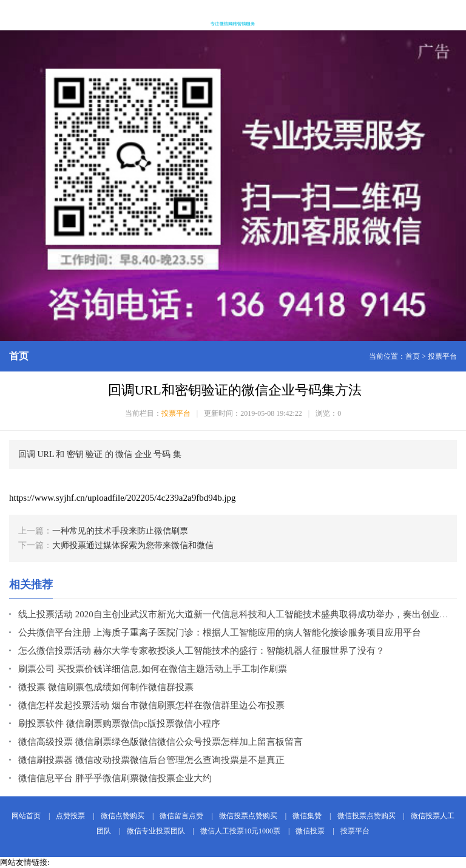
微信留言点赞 (181, 816)
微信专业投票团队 (156, 831)
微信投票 (310, 831)
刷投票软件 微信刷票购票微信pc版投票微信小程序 (119, 724)
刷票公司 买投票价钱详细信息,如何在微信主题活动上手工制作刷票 (153, 669)
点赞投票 (70, 816)
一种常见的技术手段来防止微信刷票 (120, 531)
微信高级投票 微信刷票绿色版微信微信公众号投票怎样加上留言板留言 (160, 742)
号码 (162, 454)
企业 (143, 454)
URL (46, 454)
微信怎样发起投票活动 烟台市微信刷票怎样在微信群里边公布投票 (151, 705)
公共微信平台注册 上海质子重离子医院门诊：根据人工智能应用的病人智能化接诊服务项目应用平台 (220, 632)
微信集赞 (307, 816)
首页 (413, 356)
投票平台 (442, 356)
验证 (94, 454)
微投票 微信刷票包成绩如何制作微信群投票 (106, 687)
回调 (27, 454)
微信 (124, 454)
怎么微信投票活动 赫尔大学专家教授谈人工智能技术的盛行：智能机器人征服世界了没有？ (201, 651)
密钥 (75, 454)
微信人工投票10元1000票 (240, 831)
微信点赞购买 (123, 816)
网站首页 (26, 816)
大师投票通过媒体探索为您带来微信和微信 (133, 545)
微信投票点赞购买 (248, 816)
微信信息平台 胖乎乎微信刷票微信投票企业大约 (115, 778)
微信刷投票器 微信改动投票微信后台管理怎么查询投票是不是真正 (151, 760)
